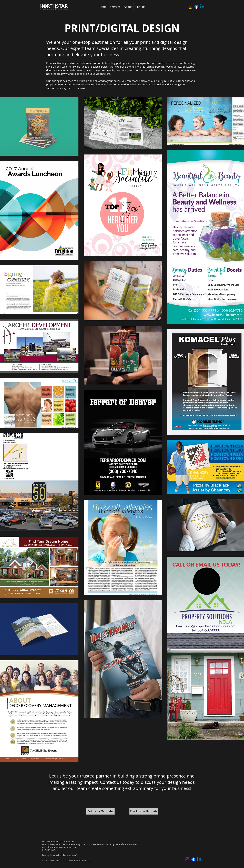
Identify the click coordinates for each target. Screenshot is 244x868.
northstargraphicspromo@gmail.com (60, 847)
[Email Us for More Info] (144, 811)
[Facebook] (196, 7)
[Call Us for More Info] (100, 811)
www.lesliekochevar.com (65, 855)
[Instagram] (190, 7)
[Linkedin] (202, 7)
